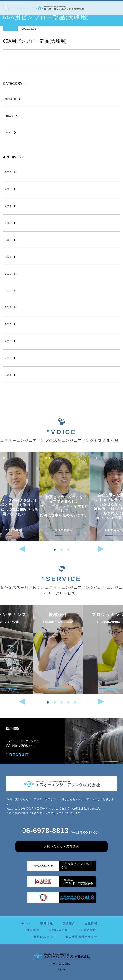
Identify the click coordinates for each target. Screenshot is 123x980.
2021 (8, 257)
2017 (8, 324)
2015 (8, 358)
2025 (8, 189)
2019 (8, 291)
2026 (8, 172)
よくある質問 (87, 930)
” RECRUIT (16, 755)
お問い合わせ (58, 930)
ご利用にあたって (43, 937)
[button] (55, 550)
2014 (8, 375)
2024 (8, 206)
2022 (8, 240)
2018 (8, 307)
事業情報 (47, 923)
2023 (8, 223)
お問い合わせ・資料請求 (62, 847)
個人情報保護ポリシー (81, 937)
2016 (8, 341)
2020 (8, 274)
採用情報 (33, 930)
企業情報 (91, 923)
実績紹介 (69, 923)
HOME (26, 923)
